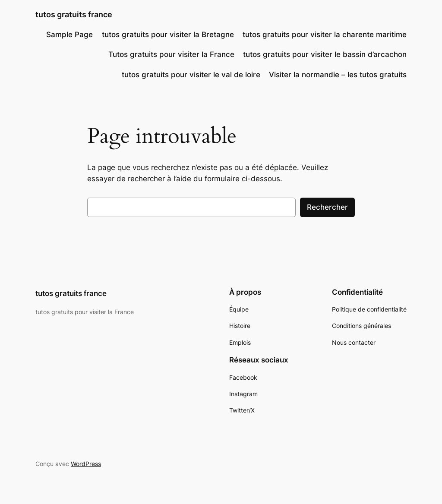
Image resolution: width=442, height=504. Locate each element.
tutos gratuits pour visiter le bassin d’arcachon (325, 54)
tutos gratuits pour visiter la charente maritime (325, 35)
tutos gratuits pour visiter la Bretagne (168, 35)
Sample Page (69, 35)
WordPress (86, 464)
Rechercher (327, 207)
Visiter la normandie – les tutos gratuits (338, 75)
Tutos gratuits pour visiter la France (171, 54)
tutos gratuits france (74, 14)
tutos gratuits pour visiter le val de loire (191, 75)
